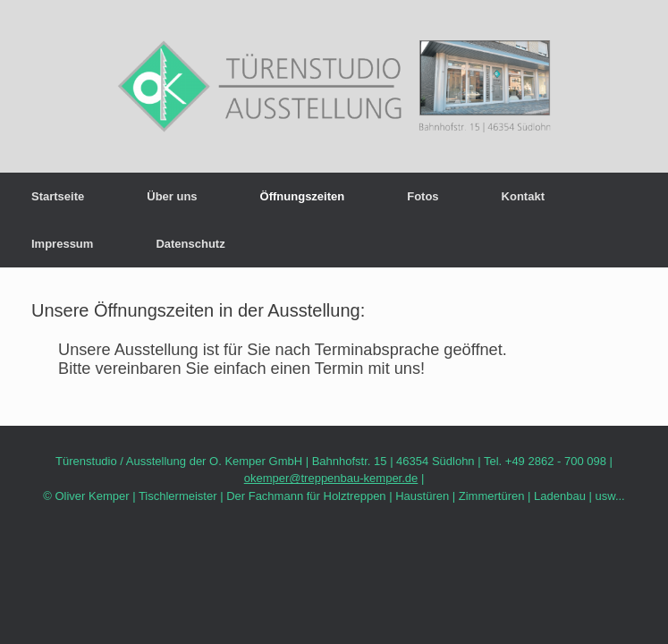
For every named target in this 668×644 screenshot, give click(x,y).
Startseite (58, 196)
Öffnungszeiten (303, 196)
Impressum (62, 244)
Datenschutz (190, 244)
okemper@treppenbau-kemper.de (331, 478)
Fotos (423, 196)
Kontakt (523, 196)
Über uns (172, 196)
